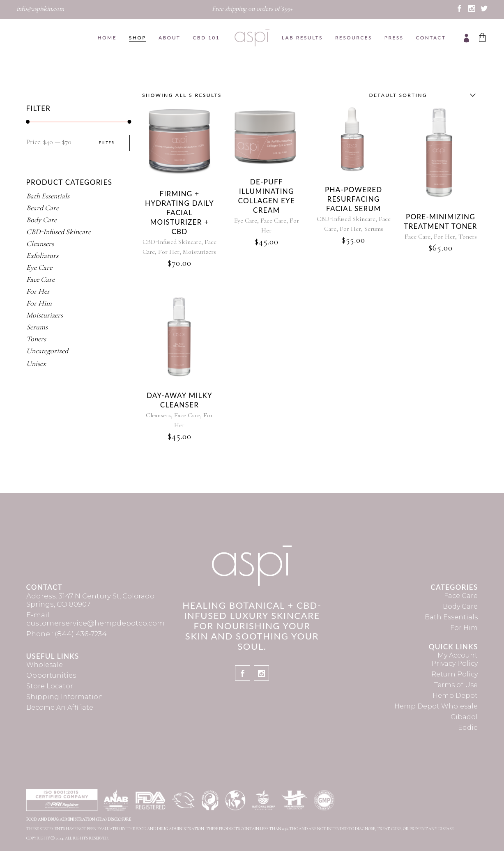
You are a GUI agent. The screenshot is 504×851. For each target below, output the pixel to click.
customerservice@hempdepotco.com (96, 623)
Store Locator (50, 686)
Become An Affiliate (60, 707)
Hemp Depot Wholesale (436, 706)
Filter (107, 143)
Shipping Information (65, 697)
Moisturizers (199, 252)
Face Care (273, 221)
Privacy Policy (455, 664)
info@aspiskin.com (40, 9)
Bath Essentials (48, 196)
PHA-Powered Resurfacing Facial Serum (354, 199)
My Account (458, 655)
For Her (169, 252)
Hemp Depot (455, 696)
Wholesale (45, 665)
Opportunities (51, 675)
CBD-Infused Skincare (172, 242)
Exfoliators (42, 255)
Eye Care (246, 221)
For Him (39, 303)
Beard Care (43, 208)
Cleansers (158, 415)
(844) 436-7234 (81, 634)
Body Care (41, 220)
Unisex (36, 363)
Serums (374, 229)
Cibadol (464, 717)
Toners (468, 237)
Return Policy (455, 674)
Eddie (468, 728)
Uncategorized (47, 351)
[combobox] (421, 95)
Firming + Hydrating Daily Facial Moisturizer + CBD (180, 213)
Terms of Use (456, 685)
